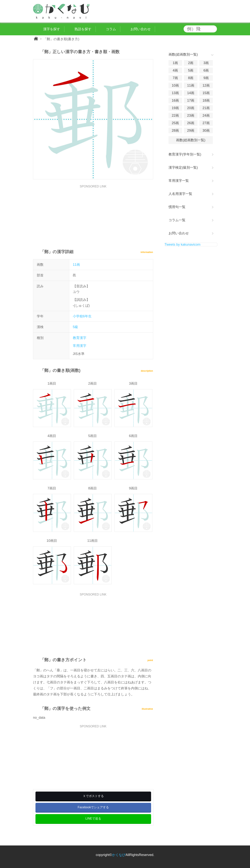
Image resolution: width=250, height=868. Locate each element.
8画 (191, 78)
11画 (76, 265)
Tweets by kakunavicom (183, 245)
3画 (206, 63)
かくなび (119, 855)
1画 (175, 63)
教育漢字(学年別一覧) (185, 154)
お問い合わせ (179, 233)
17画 (191, 100)
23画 (191, 115)
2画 (191, 63)
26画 (191, 123)
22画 (175, 115)
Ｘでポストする (93, 796)
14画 (191, 93)
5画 (191, 70)
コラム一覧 (177, 220)
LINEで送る (93, 819)
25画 (175, 123)
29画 (191, 131)
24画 (206, 115)
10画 (175, 85)
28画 (175, 131)
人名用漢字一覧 (180, 194)
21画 (206, 108)
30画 (206, 131)
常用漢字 (80, 346)
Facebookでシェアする (93, 807)
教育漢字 (80, 338)
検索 (213, 29)
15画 (206, 93)
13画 (175, 93)
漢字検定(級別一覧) (183, 168)
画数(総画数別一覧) (191, 140)
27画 (206, 123)
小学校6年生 (82, 316)
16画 (175, 100)
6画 (206, 70)
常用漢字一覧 (179, 181)
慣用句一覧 (177, 207)
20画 (191, 108)
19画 (175, 108)
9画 (206, 78)
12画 (206, 85)
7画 (175, 78)
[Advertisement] (93, 214)
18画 (206, 100)
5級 (75, 327)
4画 (175, 70)
